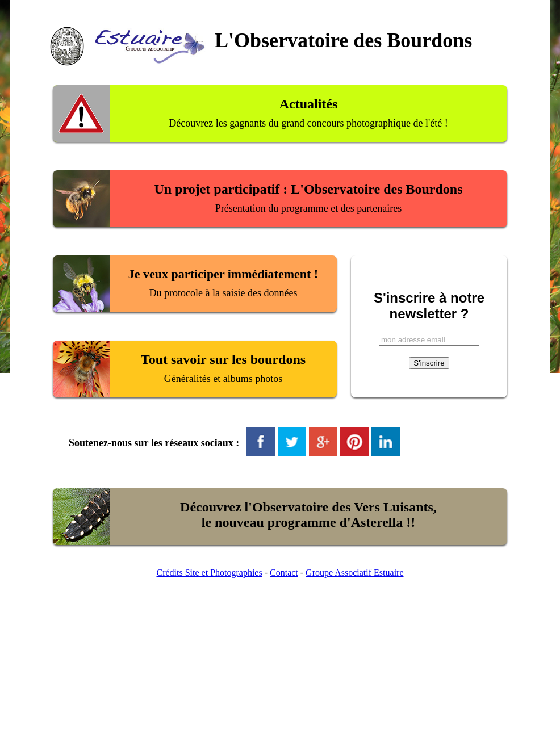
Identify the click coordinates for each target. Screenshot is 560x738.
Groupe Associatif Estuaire (354, 573)
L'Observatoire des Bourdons (343, 40)
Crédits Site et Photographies (209, 573)
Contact (284, 573)
